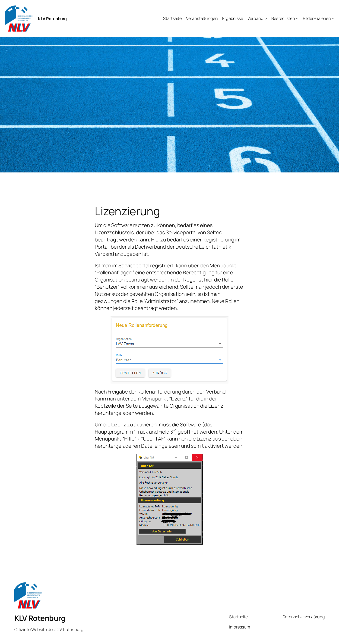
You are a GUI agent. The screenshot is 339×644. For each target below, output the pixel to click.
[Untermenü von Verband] (266, 19)
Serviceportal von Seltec (194, 232)
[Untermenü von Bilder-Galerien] (333, 19)
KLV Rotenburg (52, 19)
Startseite (238, 617)
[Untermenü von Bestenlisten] (297, 19)
